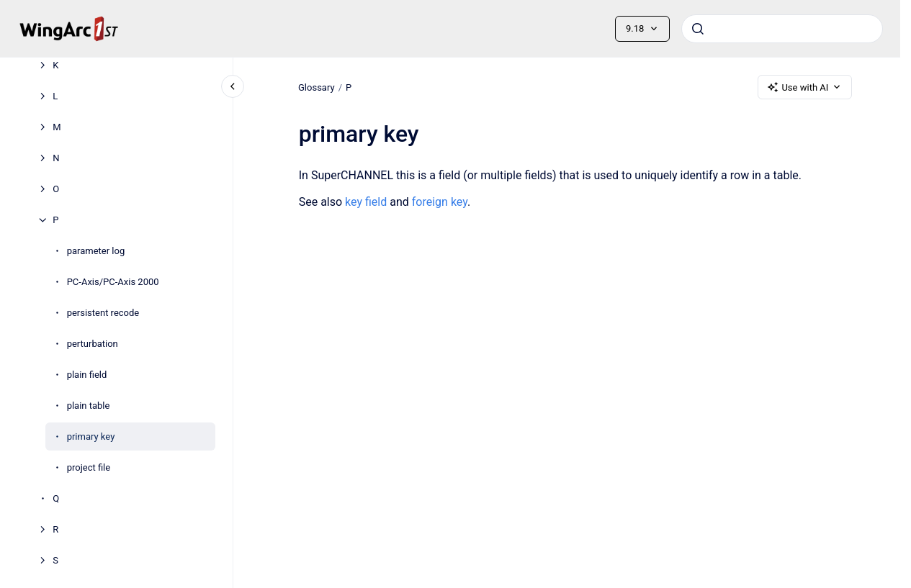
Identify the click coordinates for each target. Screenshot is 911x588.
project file (89, 467)
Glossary (317, 87)
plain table (89, 406)
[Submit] (698, 29)
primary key (91, 437)
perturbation (93, 344)
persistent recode (103, 313)
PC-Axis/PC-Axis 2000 (113, 282)
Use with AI (805, 87)
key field (366, 202)
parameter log (96, 251)
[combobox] (782, 29)
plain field (87, 375)
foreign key (439, 202)
